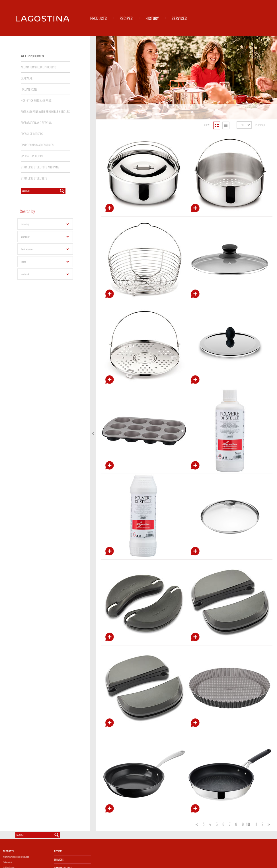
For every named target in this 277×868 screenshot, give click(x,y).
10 (248, 853)
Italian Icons (29, 119)
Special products (32, 185)
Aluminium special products (39, 96)
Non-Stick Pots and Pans (36, 130)
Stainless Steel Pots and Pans (40, 196)
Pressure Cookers (32, 163)
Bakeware (27, 107)
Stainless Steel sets (34, 207)
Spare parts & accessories (37, 174)
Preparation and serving (36, 152)
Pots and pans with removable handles (45, 141)
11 (256, 853)
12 (262, 853)
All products (32, 85)
